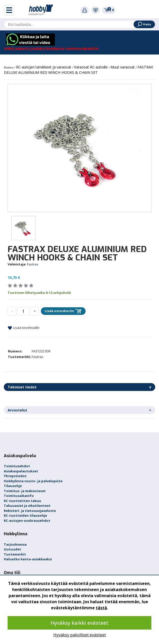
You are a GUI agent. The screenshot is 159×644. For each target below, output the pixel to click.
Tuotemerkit (15, 554)
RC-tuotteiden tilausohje (25, 515)
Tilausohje (13, 486)
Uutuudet (12, 549)
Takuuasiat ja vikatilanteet (27, 506)
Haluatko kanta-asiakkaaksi (28, 559)
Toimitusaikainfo (19, 496)
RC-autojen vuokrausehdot (27, 521)
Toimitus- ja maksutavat (25, 491)
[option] (80, 148)
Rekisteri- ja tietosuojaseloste (30, 511)
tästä (101, 608)
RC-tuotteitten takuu (22, 501)
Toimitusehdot (17, 466)
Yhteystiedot (15, 476)
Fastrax (33, 264)
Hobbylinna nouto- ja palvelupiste (33, 481)
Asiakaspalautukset (21, 471)
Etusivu (9, 67)
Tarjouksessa (15, 544)
